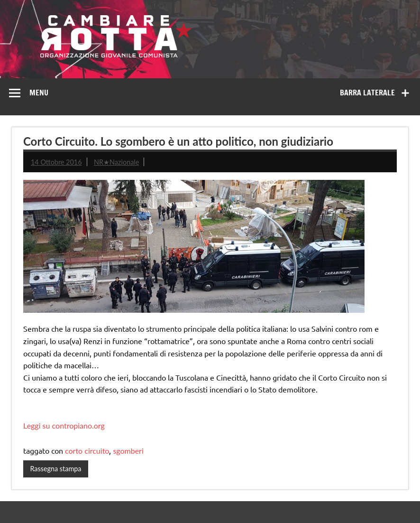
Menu (39, 93)
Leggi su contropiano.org (64, 425)
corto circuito (87, 451)
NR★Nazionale (116, 162)
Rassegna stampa (55, 469)
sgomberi (128, 451)
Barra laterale (367, 93)
